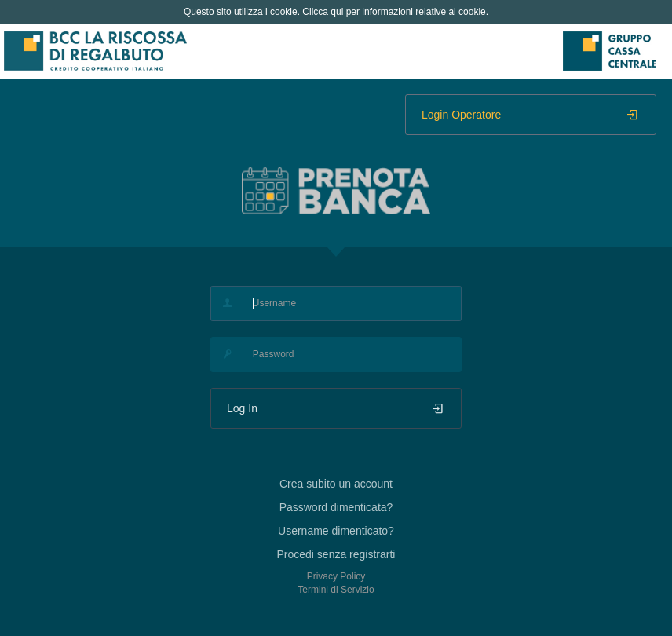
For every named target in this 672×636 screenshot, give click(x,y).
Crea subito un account (336, 484)
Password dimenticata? (336, 507)
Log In (336, 408)
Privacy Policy (336, 576)
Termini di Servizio (336, 590)
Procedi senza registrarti (336, 554)
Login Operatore (531, 115)
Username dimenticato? (336, 531)
